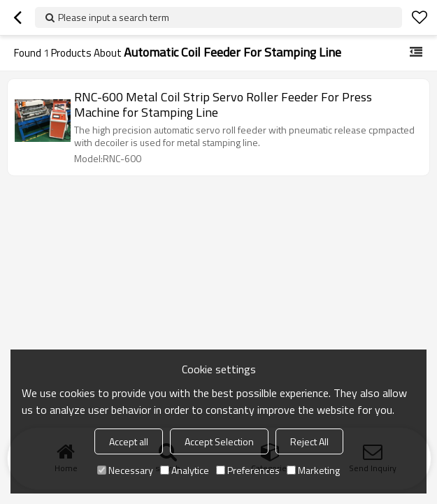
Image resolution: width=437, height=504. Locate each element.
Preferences (248, 470)
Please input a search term (114, 17)
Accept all (129, 441)
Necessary (125, 470)
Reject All (309, 441)
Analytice (185, 470)
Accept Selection (219, 441)
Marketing (313, 470)
